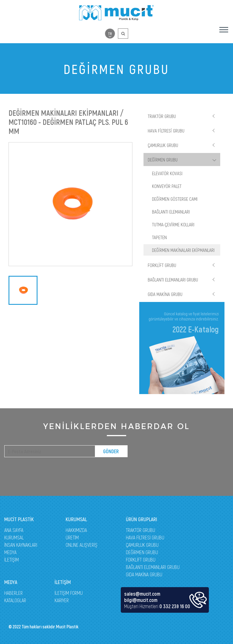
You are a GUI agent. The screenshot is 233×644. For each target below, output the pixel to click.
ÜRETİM (72, 537)
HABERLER (13, 593)
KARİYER (62, 600)
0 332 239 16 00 (175, 606)
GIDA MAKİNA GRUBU (165, 294)
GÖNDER (111, 451)
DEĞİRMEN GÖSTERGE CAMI (175, 199)
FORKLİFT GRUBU (162, 265)
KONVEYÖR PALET (167, 186)
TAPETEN (159, 237)
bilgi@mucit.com (141, 600)
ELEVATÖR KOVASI (167, 173)
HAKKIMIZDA (76, 530)
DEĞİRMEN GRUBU (163, 160)
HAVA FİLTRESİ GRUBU (166, 131)
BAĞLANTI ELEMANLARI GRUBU (173, 279)
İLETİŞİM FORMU (69, 593)
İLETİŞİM (12, 560)
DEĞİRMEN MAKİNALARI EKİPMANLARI (183, 250)
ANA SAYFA (14, 530)
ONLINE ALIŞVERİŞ (82, 545)
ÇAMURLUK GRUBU (163, 145)
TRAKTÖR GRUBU (162, 116)
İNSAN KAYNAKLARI (21, 545)
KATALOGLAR (15, 600)
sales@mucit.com (142, 594)
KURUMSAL (14, 537)
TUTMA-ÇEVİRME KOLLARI (173, 224)
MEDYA (10, 552)
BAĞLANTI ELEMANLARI (171, 212)
